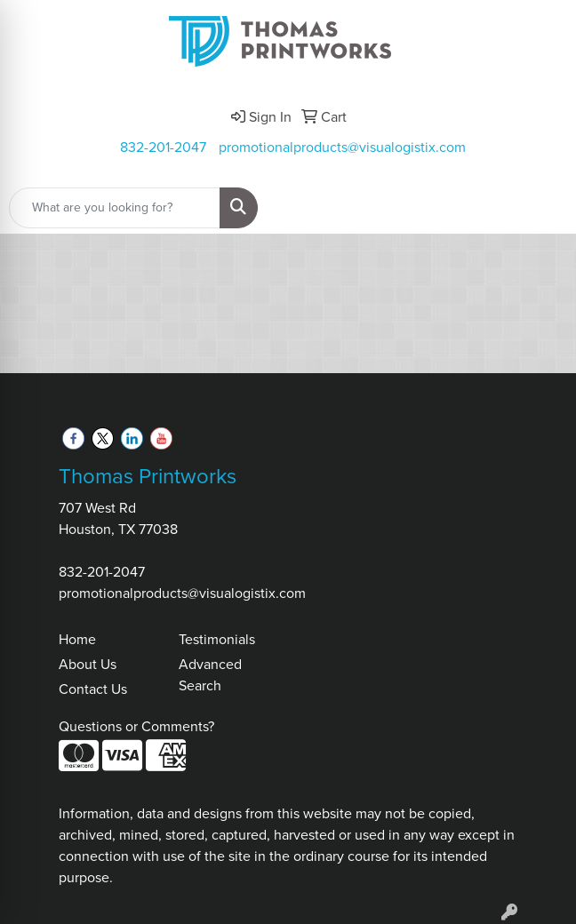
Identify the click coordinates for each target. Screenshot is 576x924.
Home (77, 639)
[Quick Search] (115, 208)
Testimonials (217, 639)
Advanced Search (210, 675)
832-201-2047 (163, 147)
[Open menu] (540, 208)
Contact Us (93, 689)
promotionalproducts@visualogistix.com (342, 147)
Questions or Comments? (136, 726)
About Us (88, 664)
